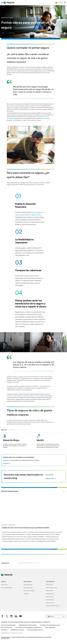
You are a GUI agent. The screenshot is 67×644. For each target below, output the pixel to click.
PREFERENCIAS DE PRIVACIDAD (28, 625)
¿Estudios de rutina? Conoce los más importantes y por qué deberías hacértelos (26, 528)
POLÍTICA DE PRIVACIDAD (8, 625)
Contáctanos (26, 594)
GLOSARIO (4, 630)
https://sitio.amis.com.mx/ (37, 563)
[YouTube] (21, 616)
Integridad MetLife (50, 591)
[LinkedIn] (16, 616)
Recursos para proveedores (29, 591)
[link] (55, 33)
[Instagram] (11, 616)
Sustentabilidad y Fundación (52, 588)
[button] (2, 3)
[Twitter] (7, 616)
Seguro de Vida (4, 585)
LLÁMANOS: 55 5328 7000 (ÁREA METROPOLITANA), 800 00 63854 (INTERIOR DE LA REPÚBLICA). (26, 622)
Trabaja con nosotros (50, 603)
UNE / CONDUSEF (50, 628)
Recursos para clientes (28, 585)
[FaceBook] (2, 616)
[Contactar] (7, 463)
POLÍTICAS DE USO (6, 628)
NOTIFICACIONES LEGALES (35, 630)
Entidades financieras (50, 594)
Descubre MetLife (49, 585)
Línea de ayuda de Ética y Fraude (52, 606)
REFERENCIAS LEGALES (17, 630)
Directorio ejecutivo (50, 597)
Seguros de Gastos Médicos (7, 588)
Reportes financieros (50, 600)
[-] (59, 3)
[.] (63, 491)
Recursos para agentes (28, 588)
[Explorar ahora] (51, 479)
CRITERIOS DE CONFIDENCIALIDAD (50, 625)
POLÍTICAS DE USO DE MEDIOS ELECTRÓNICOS (28, 628)
